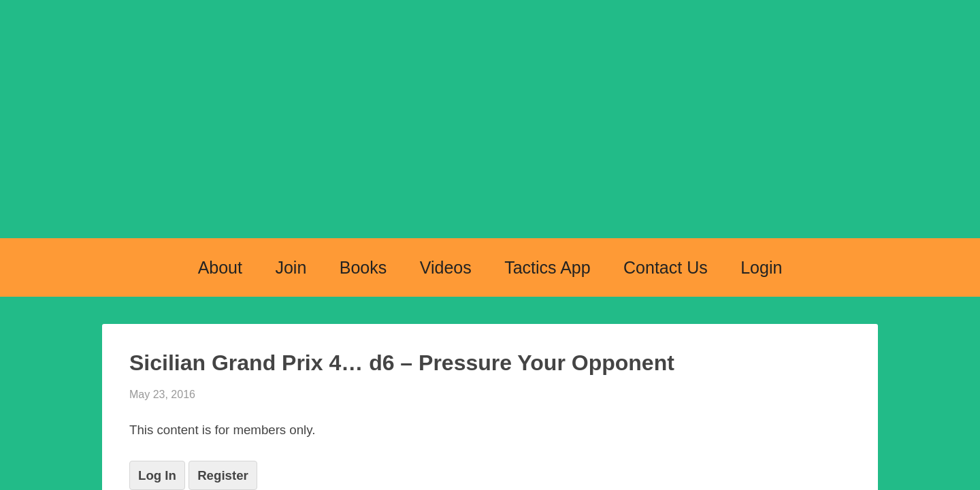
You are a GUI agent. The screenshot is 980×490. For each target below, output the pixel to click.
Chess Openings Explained (490, 138)
